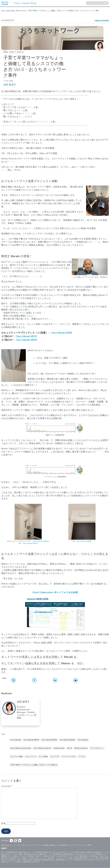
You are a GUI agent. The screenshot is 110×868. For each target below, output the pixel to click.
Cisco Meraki (15, 740)
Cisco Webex (83, 740)
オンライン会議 (16, 757)
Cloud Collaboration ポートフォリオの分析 (55, 593)
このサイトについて (27, 845)
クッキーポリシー (82, 845)
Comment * (7, 786)
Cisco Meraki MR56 (26, 340)
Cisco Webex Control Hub (20, 748)
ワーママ (82, 757)
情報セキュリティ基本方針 (58, 845)
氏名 (4, 823)
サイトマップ (38, 845)
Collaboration (59, 748)
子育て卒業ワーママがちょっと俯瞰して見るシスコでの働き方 (34, 765)
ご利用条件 (46, 845)
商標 (90, 845)
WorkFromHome (81, 748)
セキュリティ (30, 757)
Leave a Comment (102, 20)
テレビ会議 (43, 757)
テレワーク (54, 757)
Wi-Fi (69, 748)
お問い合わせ (5, 845)
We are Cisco (21, 11)
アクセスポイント (97, 748)
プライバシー (71, 845)
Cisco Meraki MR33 (26, 336)
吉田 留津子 (10, 85)
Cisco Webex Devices (42, 748)
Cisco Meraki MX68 (62, 333)
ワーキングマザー (69, 757)
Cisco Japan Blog (8, 11)
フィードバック (15, 845)
